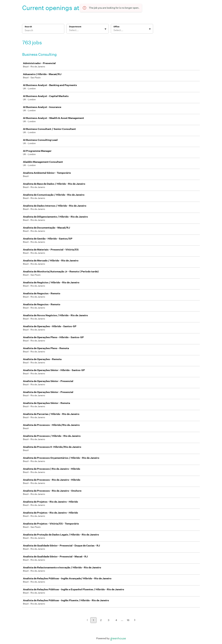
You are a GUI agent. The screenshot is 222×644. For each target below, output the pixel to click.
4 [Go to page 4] (116, 620)
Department (75, 27)
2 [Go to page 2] (101, 620)
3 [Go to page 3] (109, 620)
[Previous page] (87, 620)
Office (116, 27)
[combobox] (69, 30)
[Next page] (135, 620)
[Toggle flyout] (105, 29)
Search (28, 27)
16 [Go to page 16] (128, 620)
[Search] (43, 31)
